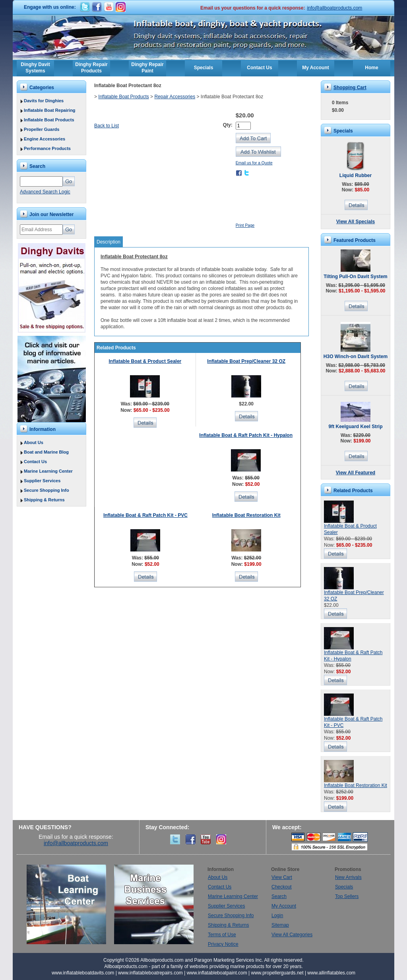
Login (277, 916)
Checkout (282, 887)
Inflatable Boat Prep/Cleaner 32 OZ (246, 361)
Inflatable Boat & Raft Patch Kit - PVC (145, 515)
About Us (34, 442)
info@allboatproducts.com (334, 8)
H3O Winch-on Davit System (356, 357)
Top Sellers (347, 896)
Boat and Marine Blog (46, 452)
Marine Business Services (154, 904)
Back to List (107, 126)
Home (371, 68)
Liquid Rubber (356, 175)
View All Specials (356, 222)
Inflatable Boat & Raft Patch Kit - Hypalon (246, 435)
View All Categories (292, 935)
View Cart (282, 877)
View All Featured (356, 473)
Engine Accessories (45, 139)
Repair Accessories (175, 97)
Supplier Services (42, 481)
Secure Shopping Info (47, 490)
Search (279, 896)
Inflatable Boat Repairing (50, 110)
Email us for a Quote (254, 163)
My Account (316, 68)
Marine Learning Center (48, 471)
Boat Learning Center (70, 904)
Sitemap (280, 925)
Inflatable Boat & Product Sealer (145, 361)
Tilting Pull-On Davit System (355, 277)
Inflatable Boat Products (49, 120)
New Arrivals (348, 877)
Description (109, 242)
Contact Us (259, 68)
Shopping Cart (350, 88)
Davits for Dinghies (44, 101)
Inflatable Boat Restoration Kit (246, 515)
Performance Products (47, 148)
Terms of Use (222, 935)
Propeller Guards (42, 129)
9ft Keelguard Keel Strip (355, 427)
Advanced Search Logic (45, 192)
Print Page (245, 225)
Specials (204, 68)
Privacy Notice (223, 944)
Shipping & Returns (44, 500)
